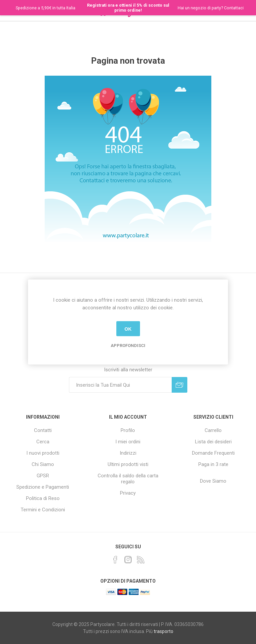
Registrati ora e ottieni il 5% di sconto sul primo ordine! (128, 8)
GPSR (43, 476)
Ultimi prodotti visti (128, 464)
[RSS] (141, 560)
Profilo (128, 430)
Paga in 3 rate (213, 464)
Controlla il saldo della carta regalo (128, 479)
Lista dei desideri (213, 442)
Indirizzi (128, 453)
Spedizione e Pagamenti (43, 487)
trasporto (163, 631)
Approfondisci (128, 345)
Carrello (213, 430)
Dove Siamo (213, 481)
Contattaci (234, 8)
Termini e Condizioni (43, 510)
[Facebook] (115, 560)
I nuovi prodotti (43, 453)
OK (128, 329)
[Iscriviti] (120, 385)
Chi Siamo (43, 464)
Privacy (128, 493)
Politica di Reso (43, 498)
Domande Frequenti (213, 453)
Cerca (43, 442)
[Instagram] (128, 560)
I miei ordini (128, 442)
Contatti (43, 430)
